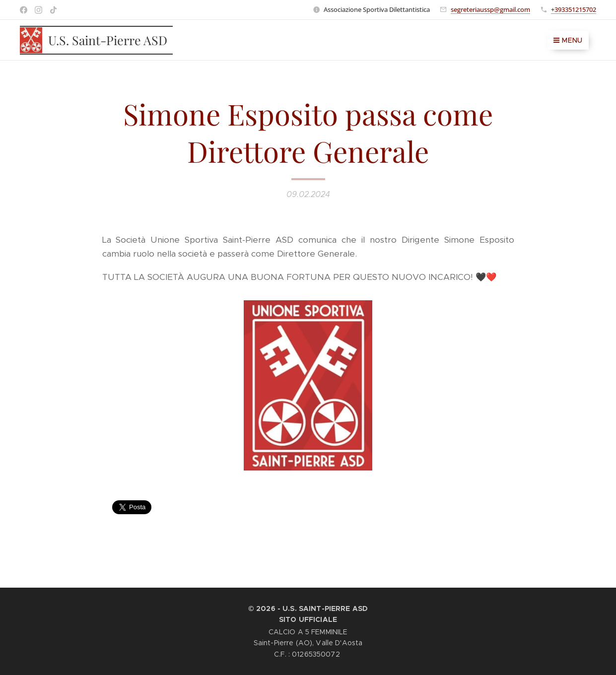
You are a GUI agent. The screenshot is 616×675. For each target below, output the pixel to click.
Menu (568, 40)
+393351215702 (574, 9)
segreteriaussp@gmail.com (490, 9)
